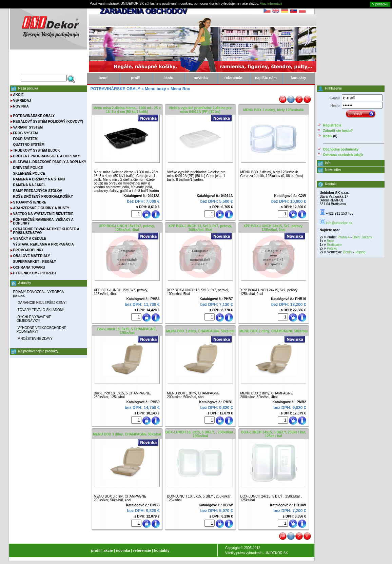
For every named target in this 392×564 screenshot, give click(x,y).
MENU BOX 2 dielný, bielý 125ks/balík (273, 110)
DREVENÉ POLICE (28, 168)
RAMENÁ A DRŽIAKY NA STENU (39, 179)
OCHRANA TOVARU (29, 267)
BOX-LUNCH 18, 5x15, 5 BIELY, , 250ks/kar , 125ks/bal (200, 434)
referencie (233, 78)
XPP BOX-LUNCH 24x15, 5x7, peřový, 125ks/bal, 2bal (273, 228)
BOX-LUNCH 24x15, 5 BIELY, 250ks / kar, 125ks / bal (273, 434)
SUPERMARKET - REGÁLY (35, 262)
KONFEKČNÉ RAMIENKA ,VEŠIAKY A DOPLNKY (43, 221)
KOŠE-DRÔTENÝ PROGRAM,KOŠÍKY (43, 197)
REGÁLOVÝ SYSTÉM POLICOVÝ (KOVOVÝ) (48, 122)
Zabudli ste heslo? (338, 131)
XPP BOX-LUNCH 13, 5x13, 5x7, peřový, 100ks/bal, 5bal (200, 228)
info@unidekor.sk (339, 223)
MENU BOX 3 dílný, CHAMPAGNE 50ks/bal (127, 434)
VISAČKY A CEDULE (30, 239)
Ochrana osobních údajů (343, 155)
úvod (103, 78)
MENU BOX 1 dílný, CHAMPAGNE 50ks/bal (200, 331)
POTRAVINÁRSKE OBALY (34, 116)
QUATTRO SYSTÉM (29, 145)
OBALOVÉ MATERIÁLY (32, 256)
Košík (328, 136)
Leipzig (360, 252)
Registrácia (332, 125)
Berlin (347, 252)
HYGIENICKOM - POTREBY (35, 273)
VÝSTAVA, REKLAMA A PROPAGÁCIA (44, 244)
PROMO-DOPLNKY (28, 250)
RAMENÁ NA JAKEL (30, 185)
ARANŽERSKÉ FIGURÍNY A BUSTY (41, 208)
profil (136, 78)
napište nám (266, 78)
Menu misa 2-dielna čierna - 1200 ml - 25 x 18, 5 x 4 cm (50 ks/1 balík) (127, 110)
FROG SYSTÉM (26, 133)
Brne (330, 241)
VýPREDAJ (22, 101)
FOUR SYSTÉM (25, 139)
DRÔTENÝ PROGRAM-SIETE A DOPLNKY (47, 156)
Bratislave (334, 245)
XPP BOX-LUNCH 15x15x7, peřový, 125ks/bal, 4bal (127, 228)
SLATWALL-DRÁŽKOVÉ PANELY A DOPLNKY (50, 162)
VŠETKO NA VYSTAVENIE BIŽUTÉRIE (43, 214)
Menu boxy (155, 89)
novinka (201, 78)
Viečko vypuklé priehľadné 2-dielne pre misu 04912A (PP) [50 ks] (200, 110)
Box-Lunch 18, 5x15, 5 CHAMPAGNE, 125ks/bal (127, 331)
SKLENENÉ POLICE (29, 173)
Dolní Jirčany (362, 237)
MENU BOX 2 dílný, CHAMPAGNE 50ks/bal (273, 331)
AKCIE (18, 95)
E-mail (335, 98)
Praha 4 (344, 237)
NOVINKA (21, 106)
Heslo (335, 106)
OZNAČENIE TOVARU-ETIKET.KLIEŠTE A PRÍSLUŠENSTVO (46, 231)
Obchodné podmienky (341, 149)
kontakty (298, 78)
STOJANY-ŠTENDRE (30, 202)
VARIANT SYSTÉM (28, 127)
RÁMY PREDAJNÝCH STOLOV (38, 191)
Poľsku (332, 248)
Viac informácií (271, 4)
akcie (168, 78)
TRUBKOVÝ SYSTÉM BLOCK (37, 150)
